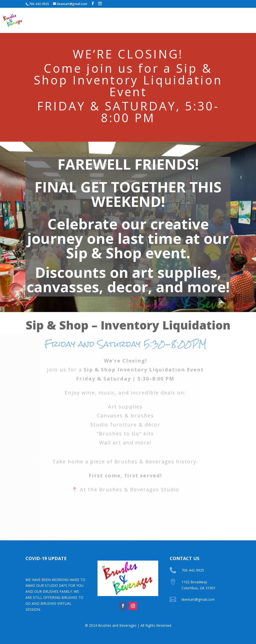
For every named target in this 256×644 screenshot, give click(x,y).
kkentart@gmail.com (198, 599)
